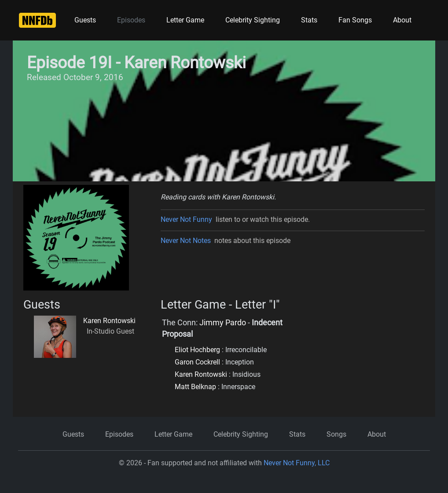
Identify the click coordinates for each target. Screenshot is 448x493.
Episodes (131, 20)
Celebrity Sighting (253, 20)
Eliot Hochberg (197, 350)
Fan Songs (355, 20)
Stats (309, 20)
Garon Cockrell (197, 362)
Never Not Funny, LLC (297, 463)
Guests (85, 20)
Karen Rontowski (109, 321)
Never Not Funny (186, 219)
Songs (336, 434)
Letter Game (185, 20)
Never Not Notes (186, 241)
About (402, 20)
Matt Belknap (195, 387)
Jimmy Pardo (223, 323)
